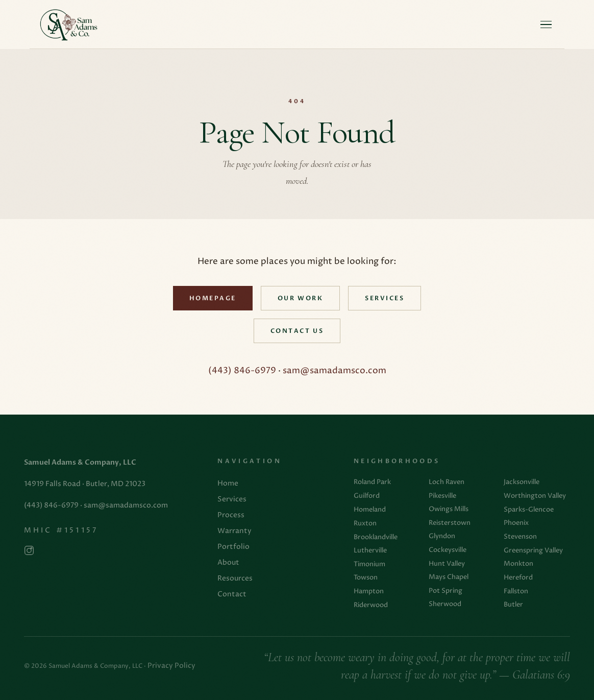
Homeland (370, 510)
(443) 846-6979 (242, 371)
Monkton (518, 564)
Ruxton (365, 523)
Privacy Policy (171, 666)
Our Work (300, 298)
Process (231, 515)
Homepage (213, 298)
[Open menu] (546, 25)
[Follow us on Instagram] (29, 553)
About (228, 563)
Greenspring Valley (533, 550)
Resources (235, 578)
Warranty (234, 531)
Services (385, 298)
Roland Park (372, 482)
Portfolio (233, 547)
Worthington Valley (535, 496)
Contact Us (297, 331)
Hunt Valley (447, 564)
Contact (232, 594)
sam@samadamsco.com (335, 371)
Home (228, 484)
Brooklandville (376, 537)
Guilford (367, 496)
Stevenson (520, 537)
